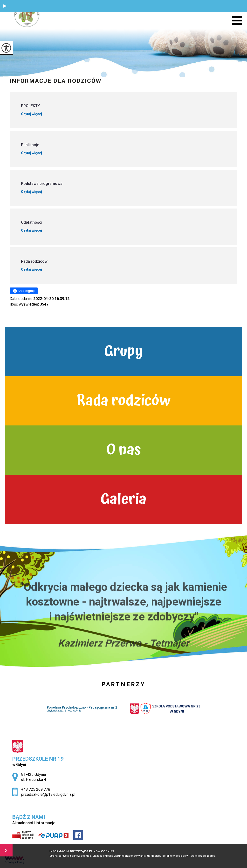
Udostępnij (24, 291)
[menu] (237, 21)
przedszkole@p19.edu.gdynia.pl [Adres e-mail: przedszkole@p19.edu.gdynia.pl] (48, 794)
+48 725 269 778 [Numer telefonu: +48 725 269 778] (36, 789)
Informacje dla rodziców (56, 81)
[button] (5, 6)
